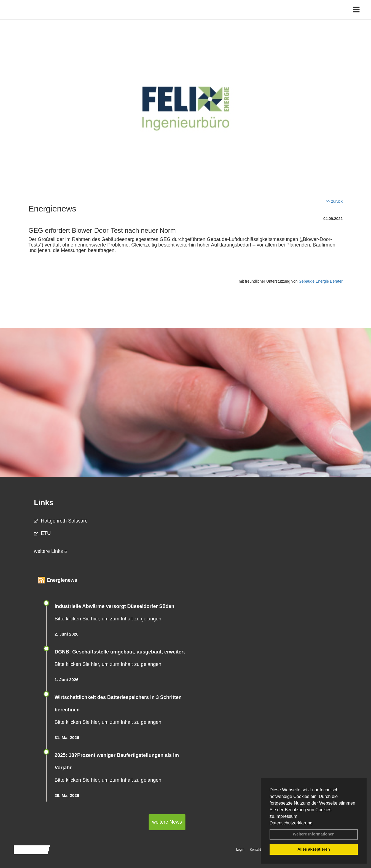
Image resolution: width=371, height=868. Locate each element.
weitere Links (50, 551)
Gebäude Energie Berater (321, 281)
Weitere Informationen (314, 834)
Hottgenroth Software (61, 521)
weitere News (167, 822)
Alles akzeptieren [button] (314, 849)
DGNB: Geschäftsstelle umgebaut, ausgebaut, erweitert (120, 652)
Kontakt (255, 850)
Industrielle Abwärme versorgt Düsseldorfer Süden (114, 606)
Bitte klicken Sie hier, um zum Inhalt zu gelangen (108, 619)
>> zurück (334, 201)
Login (240, 850)
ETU (42, 533)
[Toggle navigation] (356, 16)
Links (44, 503)
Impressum (286, 816)
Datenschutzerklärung (291, 823)
